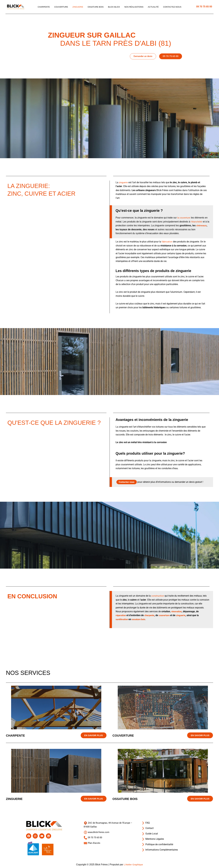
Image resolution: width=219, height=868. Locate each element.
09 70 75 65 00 (204, 7)
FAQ (145, 821)
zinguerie (124, 182)
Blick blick (114, 7)
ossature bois (140, 619)
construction (158, 596)
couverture (166, 615)
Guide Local (150, 832)
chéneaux (121, 229)
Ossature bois (95, 7)
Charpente (41, 7)
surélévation (122, 619)
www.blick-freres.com (97, 830)
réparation (121, 615)
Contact (147, 826)
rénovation (177, 611)
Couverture (59, 7)
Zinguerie (76, 7)
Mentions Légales (153, 837)
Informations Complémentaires (160, 848)
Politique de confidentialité (157, 842)
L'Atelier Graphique (133, 865)
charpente (151, 615)
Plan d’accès (92, 841)
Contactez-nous (175, 7)
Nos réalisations (135, 7)
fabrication (167, 242)
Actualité (155, 7)
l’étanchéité (197, 222)
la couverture (184, 218)
